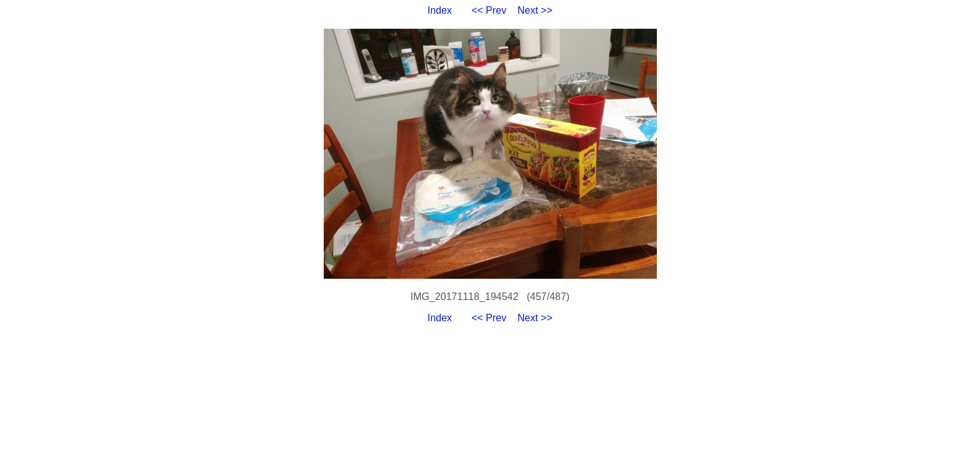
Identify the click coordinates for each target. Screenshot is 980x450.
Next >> (535, 10)
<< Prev (489, 10)
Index (440, 10)
